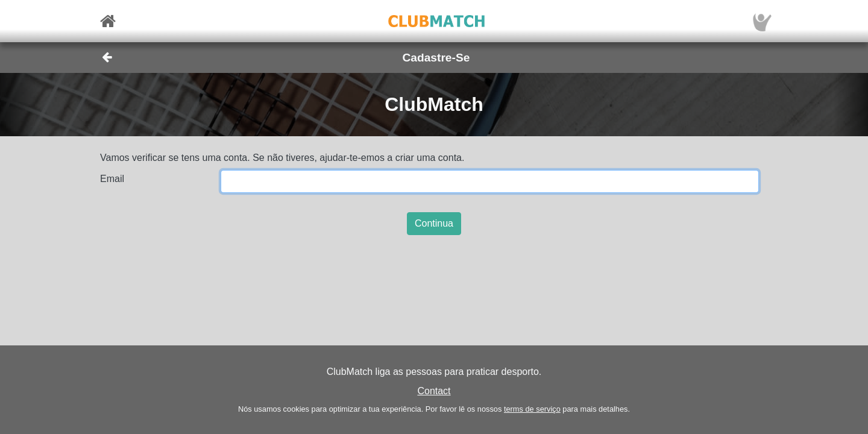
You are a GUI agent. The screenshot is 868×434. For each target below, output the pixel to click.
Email (112, 179)
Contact (434, 391)
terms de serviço (532, 409)
